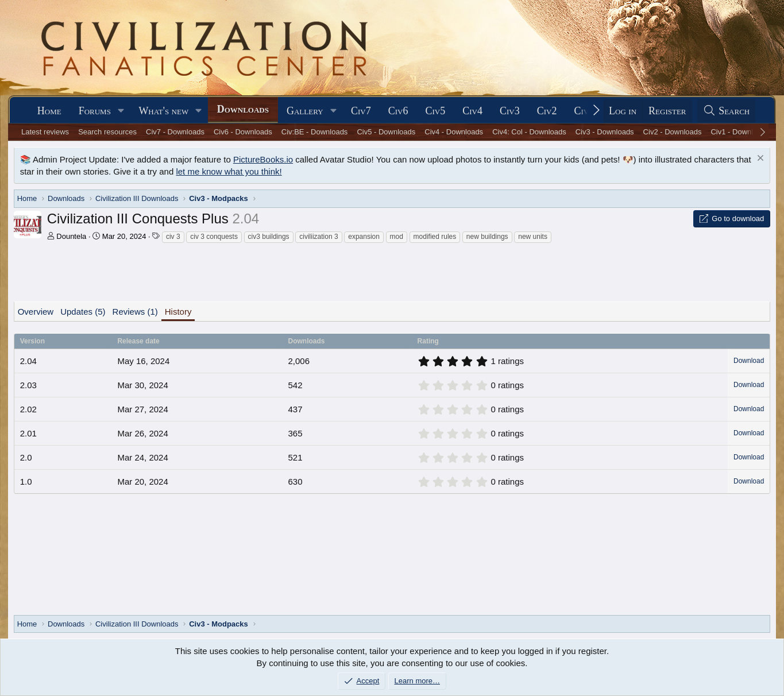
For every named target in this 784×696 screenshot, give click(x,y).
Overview (36, 312)
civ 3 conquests (214, 237)
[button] (121, 111)
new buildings (487, 237)
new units (533, 237)
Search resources (107, 132)
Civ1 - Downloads (740, 132)
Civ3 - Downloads (605, 132)
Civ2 (547, 111)
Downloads (243, 109)
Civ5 (435, 111)
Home (49, 111)
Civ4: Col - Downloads (529, 132)
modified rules (435, 237)
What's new (163, 111)
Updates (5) (83, 312)
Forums (95, 111)
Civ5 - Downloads (386, 132)
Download (749, 361)
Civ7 (361, 111)
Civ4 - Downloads (454, 132)
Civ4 (472, 111)
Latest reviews (45, 132)
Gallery (305, 111)
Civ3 (510, 111)
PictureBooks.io (263, 159)
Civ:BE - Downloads (315, 132)
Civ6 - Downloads (243, 132)
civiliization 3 (318, 237)
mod (397, 237)
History (178, 312)
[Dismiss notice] (759, 159)
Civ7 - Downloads (175, 132)
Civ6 (398, 111)
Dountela (71, 236)
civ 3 (173, 237)
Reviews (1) (135, 312)
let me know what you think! (229, 171)
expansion (364, 237)
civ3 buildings (269, 237)
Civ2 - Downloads (673, 132)
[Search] (727, 111)
